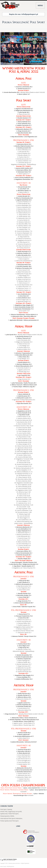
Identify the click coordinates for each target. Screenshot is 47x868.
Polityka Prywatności (25, 863)
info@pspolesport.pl (30, 14)
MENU (40, 5)
